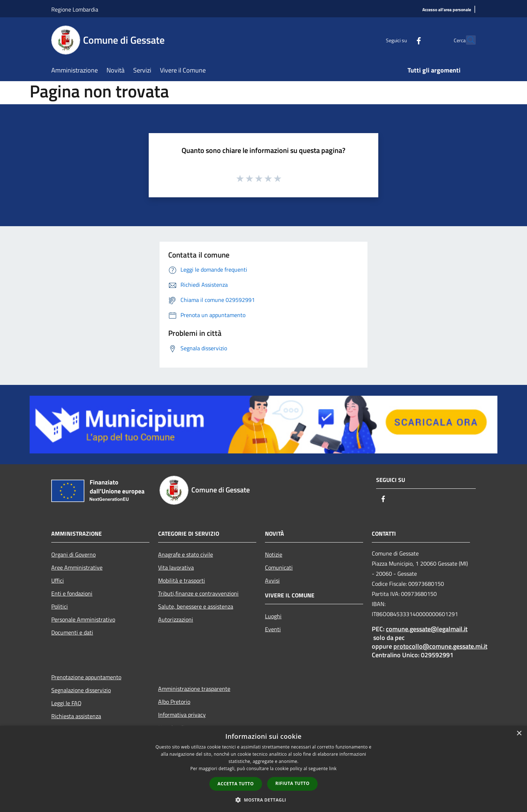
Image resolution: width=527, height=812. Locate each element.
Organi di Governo (73, 554)
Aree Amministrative (77, 567)
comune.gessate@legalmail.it (427, 629)
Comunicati (279, 567)
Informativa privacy (182, 715)
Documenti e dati (72, 632)
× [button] (519, 734)
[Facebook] (403, 40)
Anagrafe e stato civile (186, 554)
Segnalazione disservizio (81, 690)
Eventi (273, 629)
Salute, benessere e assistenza (196, 606)
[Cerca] (467, 40)
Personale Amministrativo (83, 619)
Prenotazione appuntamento (86, 677)
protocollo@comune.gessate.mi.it (440, 646)
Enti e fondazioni (72, 593)
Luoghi (273, 616)
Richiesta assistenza (76, 716)
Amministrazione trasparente (194, 689)
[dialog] (263, 769)
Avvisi (272, 580)
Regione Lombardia (75, 9)
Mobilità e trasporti (182, 580)
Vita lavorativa (176, 567)
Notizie (274, 554)
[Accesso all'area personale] (447, 10)
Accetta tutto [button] (236, 784)
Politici (60, 606)
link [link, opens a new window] (333, 769)
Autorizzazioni (176, 619)
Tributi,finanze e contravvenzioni (198, 593)
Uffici (58, 580)
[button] (263, 800)
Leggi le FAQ (66, 703)
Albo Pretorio (174, 702)
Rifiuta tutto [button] (293, 783)
